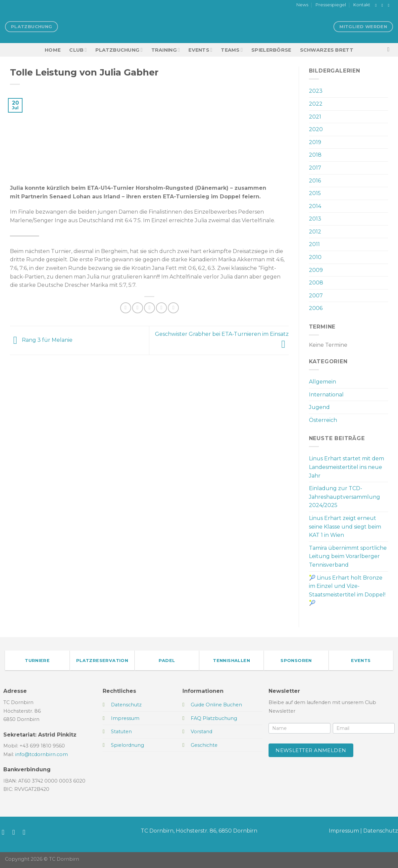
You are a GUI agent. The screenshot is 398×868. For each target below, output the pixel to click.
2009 (316, 270)
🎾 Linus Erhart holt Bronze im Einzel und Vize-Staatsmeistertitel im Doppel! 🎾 (347, 590)
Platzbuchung (119, 50)
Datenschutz (381, 831)
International (326, 395)
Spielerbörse (271, 50)
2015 (315, 193)
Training (166, 50)
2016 (315, 181)
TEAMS (232, 50)
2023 (316, 91)
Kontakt (362, 5)
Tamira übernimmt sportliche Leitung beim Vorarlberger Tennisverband (348, 556)
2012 (315, 232)
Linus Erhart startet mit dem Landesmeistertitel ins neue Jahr (347, 467)
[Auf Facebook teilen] (126, 308)
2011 (314, 244)
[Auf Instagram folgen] (383, 5)
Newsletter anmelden (311, 750)
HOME (53, 50)
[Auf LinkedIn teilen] (173, 308)
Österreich (323, 420)
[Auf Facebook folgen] (377, 5)
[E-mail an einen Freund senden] (149, 308)
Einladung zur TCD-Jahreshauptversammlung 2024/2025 (345, 497)
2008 (316, 283)
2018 (315, 155)
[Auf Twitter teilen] (138, 308)
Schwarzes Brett (327, 50)
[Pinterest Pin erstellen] (161, 308)
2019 (315, 142)
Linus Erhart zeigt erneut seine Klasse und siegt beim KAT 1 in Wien (345, 527)
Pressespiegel (331, 5)
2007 (316, 296)
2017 (315, 168)
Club (78, 50)
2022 (316, 104)
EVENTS (200, 50)
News (302, 5)
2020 (316, 129)
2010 (315, 257)
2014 (315, 206)
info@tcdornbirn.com (42, 754)
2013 (315, 219)
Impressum (344, 831)
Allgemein (323, 382)
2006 (316, 308)
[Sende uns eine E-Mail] (390, 5)
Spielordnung (127, 745)
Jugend (319, 407)
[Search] (390, 50)
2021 (315, 117)
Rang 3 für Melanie (41, 340)
